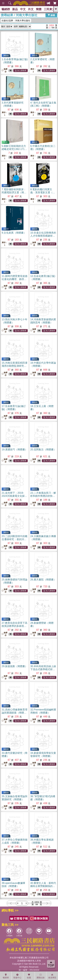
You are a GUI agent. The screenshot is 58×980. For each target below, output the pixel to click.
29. (15, 666)
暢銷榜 (6, 9)
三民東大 (49, 9)
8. (43, 192)
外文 (31, 9)
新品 (15, 9)
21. (14, 496)
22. (43, 496)
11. (15, 279)
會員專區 (52, 976)
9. (14, 233)
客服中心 (17, 976)
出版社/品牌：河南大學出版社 (16, 21)
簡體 (39, 9)
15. (15, 366)
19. (15, 450)
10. (43, 236)
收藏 (29, 976)
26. (43, 580)
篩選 (51, 15)
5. (14, 149)
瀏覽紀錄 (41, 976)
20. (43, 450)
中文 (23, 9)
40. (43, 886)
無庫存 (5, 70)
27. (15, 626)
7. (14, 192)
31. (15, 713)
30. (43, 669)
